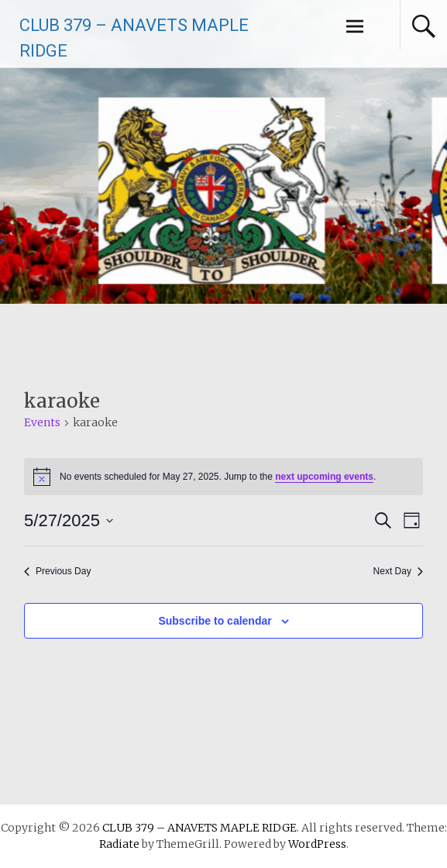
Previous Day (57, 571)
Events (42, 422)
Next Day (398, 571)
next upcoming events (324, 477)
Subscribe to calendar (215, 621)
